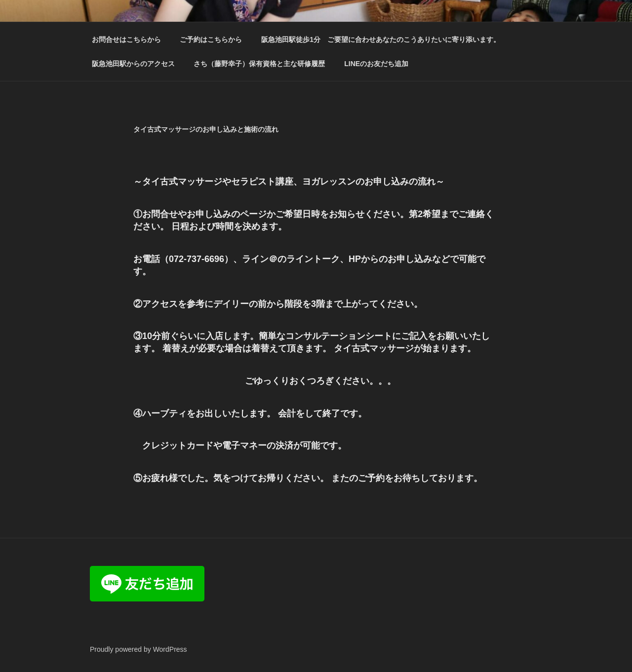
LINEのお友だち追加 (376, 64)
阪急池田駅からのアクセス (133, 64)
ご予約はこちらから (211, 39)
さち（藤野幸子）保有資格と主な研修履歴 (259, 64)
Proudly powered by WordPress (138, 649)
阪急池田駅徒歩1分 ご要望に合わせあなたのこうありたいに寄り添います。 (381, 39)
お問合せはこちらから (126, 39)
